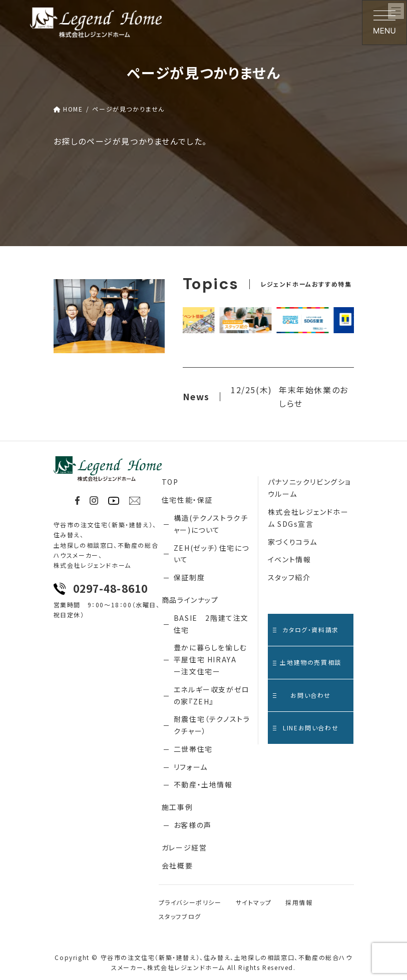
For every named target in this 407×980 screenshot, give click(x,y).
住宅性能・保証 (187, 500)
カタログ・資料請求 (306, 630)
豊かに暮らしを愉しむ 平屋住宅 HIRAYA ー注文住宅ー (211, 659)
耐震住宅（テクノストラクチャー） (212, 725)
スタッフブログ (180, 916)
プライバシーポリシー (190, 902)
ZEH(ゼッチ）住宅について (212, 554)
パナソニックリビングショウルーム (309, 488)
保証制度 (189, 577)
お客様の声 (193, 825)
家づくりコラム (293, 542)
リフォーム (191, 767)
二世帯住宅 (193, 749)
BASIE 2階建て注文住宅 (211, 624)
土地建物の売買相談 (307, 662)
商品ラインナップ (190, 600)
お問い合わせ (302, 695)
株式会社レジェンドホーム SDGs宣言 (308, 518)
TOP (170, 482)
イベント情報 (290, 559)
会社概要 (177, 865)
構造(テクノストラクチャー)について (211, 524)
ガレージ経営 (184, 847)
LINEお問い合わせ (306, 728)
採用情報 (299, 902)
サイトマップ (254, 902)
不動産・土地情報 (203, 784)
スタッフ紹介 (289, 577)
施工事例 (177, 807)
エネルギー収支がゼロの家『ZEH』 (212, 695)
